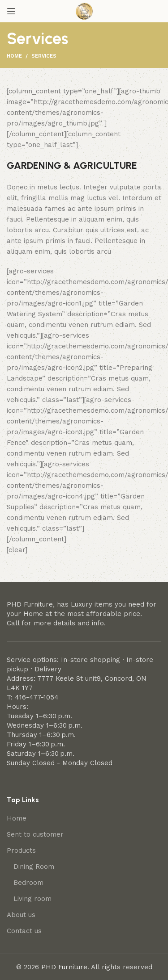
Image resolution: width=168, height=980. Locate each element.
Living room (32, 899)
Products (21, 850)
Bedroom (28, 883)
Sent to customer (35, 834)
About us (21, 915)
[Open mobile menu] (11, 11)
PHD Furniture (64, 967)
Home (14, 56)
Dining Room (34, 867)
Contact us (24, 931)
